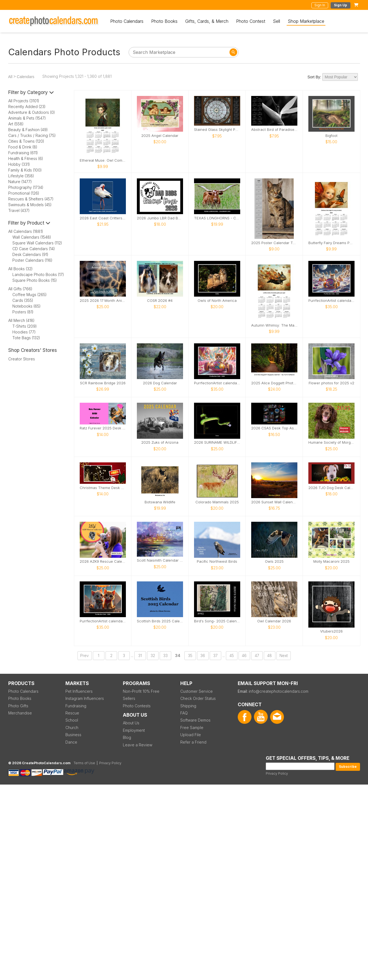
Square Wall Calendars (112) (37, 243)
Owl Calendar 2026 (274, 621)
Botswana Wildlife (160, 502)
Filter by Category (31, 92)
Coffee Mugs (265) (30, 295)
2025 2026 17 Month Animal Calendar (103, 301)
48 (269, 655)
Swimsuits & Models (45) (30, 205)
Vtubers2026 (331, 631)
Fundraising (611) (23, 153)
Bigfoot (331, 136)
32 (153, 655)
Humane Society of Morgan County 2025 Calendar (331, 442)
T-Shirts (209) (25, 326)
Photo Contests (137, 706)
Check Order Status (198, 698)
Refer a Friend (193, 742)
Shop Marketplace (306, 21)
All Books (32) (20, 269)
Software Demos (195, 720)
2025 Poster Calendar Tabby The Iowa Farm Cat (274, 243)
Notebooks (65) (27, 306)
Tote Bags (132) (26, 338)
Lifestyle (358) (21, 176)
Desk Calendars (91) (30, 254)
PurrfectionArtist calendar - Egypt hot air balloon (103, 621)
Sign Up (341, 5)
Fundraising (76, 706)
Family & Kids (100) (25, 170)
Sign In (320, 5)
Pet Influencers (79, 691)
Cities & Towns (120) (26, 141)
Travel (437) (19, 210)
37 (215, 655)
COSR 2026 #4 (160, 301)
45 (232, 655)
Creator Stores (22, 359)
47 (257, 655)
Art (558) (16, 124)
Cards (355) (23, 300)
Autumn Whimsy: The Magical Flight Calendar (274, 325)
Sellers (129, 698)
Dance (71, 742)
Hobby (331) (19, 164)
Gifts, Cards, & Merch (207, 21)
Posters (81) (23, 312)
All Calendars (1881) (26, 231)
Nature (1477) (20, 182)
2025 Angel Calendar (160, 136)
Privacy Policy (277, 773)
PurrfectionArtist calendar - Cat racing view (331, 301)
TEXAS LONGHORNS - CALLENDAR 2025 (217, 218)
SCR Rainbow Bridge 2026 (103, 383)
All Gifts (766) (20, 289)
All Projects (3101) (24, 101)
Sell (276, 21)
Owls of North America (217, 301)
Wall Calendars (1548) (32, 237)
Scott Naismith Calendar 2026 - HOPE (160, 560)
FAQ (184, 713)
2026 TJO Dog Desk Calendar (331, 488)
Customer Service (197, 691)
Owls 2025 (274, 561)
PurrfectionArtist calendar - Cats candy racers (217, 383)
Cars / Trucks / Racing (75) (32, 135)
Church (72, 728)
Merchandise (20, 713)
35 (190, 655)
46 (244, 655)
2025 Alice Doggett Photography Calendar (274, 383)
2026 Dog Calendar (160, 383)
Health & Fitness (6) (26, 158)
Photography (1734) (26, 187)
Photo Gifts (18, 706)
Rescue (72, 713)
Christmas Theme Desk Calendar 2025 (103, 488)
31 (140, 655)
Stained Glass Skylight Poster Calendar (217, 130)
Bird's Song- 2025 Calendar (217, 621)
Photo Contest (251, 21)
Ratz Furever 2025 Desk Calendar (103, 428)
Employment (134, 730)
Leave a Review (138, 745)
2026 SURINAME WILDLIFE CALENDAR (217, 442)
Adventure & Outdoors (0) (32, 112)
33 (165, 655)
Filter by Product (29, 223)
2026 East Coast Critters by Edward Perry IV (103, 218)
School (72, 720)
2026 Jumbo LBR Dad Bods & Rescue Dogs (160, 218)
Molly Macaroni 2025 (331, 561)
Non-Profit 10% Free (141, 691)
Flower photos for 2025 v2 (331, 383)
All (10, 77)
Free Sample (192, 728)
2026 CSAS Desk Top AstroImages (274, 428)
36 (203, 655)
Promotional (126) (24, 193)
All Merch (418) (21, 320)
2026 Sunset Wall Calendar (274, 502)
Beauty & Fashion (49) (28, 130)
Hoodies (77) (24, 332)
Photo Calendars (127, 21)
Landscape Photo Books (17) (38, 274)
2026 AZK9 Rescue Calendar (103, 561)
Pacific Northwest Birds (217, 561)
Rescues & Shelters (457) (31, 199)
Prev (85, 655)
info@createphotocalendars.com (279, 691)
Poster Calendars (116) (32, 260)
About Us (131, 723)
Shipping (188, 706)
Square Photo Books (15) (35, 280)
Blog (127, 737)
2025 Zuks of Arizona (160, 442)
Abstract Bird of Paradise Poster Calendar (274, 130)
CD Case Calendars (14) (34, 249)
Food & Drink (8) (23, 147)
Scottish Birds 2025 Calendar (160, 621)
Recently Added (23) (27, 107)
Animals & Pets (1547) (27, 118)
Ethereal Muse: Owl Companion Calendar (103, 160)
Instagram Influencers (85, 698)
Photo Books (164, 21)
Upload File (191, 735)
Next (284, 655)
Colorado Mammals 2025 (217, 502)
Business (73, 735)
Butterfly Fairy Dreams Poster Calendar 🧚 (331, 243)
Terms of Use (84, 763)
